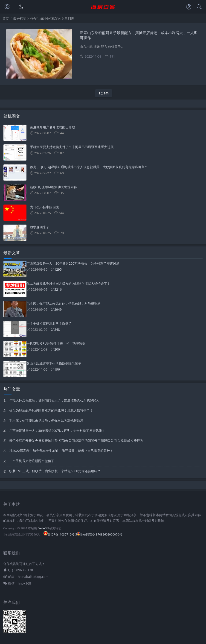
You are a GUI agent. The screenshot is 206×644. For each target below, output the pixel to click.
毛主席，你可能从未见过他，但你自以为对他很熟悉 (46, 420)
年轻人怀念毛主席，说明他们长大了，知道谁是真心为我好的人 (54, 400)
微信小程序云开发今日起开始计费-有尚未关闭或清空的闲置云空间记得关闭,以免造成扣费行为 (76, 441)
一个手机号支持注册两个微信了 (32, 461)
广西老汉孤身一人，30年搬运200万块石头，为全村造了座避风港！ (57, 431)
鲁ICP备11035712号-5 (60, 534)
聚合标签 (20, 19)
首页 (6, 19)
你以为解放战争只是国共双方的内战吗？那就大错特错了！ (51, 410)
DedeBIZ (43, 528)
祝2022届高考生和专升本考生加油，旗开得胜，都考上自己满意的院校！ (61, 451)
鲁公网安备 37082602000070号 (99, 534)
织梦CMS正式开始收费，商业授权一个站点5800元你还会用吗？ (55, 471)
